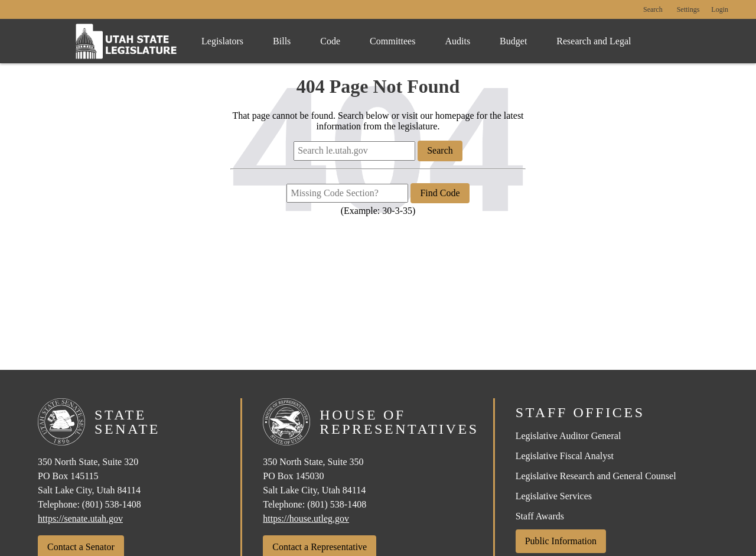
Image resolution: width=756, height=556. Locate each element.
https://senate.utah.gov (80, 518)
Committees (392, 41)
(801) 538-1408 (112, 504)
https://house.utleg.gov (306, 518)
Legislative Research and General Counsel (596, 476)
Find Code (440, 193)
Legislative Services (554, 496)
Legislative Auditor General (568, 436)
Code (330, 41)
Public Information (561, 541)
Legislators (222, 41)
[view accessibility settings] (688, 10)
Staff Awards (540, 516)
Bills (282, 41)
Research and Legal (594, 41)
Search (653, 10)
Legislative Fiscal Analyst (565, 456)
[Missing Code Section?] (347, 193)
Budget (513, 41)
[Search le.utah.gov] (354, 151)
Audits (457, 41)
